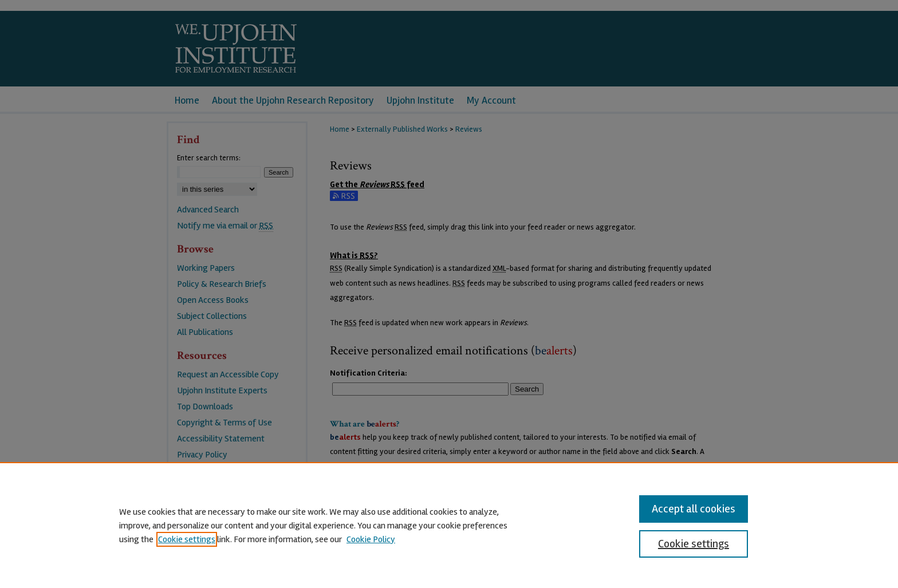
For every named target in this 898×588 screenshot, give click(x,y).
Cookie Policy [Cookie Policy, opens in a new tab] (371, 539)
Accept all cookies (694, 509)
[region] (449, 525)
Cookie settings (187, 539)
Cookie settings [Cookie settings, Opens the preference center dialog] (694, 544)
